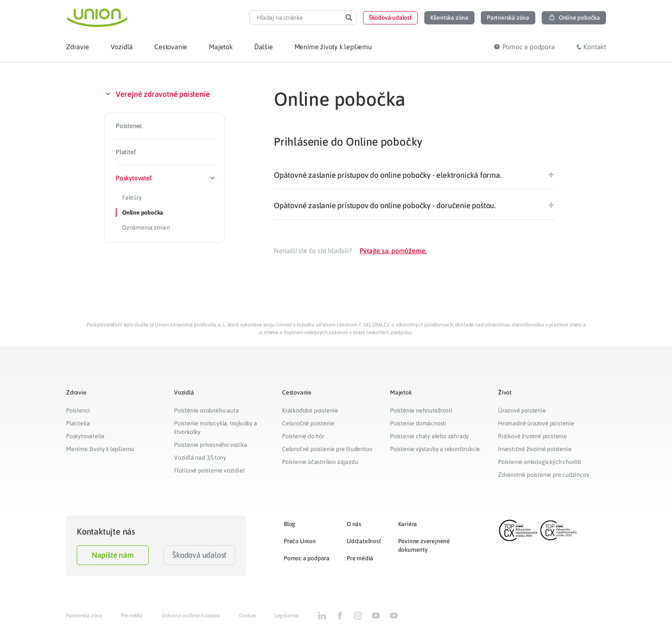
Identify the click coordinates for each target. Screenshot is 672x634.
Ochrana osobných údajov (191, 616)
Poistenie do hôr (303, 436)
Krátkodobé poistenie (310, 410)
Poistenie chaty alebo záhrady (429, 436)
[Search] (349, 18)
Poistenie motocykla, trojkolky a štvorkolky (216, 428)
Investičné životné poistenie (535, 449)
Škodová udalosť (199, 555)
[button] (390, 18)
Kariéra (408, 524)
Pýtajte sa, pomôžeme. (393, 251)
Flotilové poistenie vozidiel (209, 470)
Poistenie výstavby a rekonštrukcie (435, 449)
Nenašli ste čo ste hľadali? (313, 251)
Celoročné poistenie (308, 423)
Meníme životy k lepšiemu (100, 449)
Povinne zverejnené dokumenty (424, 545)
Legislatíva (287, 616)
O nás (354, 524)
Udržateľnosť (364, 541)
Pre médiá (360, 558)
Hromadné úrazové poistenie (536, 423)
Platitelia (78, 423)
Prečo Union (300, 541)
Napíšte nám (113, 555)
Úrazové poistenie (522, 410)
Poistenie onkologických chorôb (540, 462)
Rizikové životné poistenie (532, 436)
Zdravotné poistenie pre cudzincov (543, 475)
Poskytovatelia (85, 436)
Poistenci (78, 410)
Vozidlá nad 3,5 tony (200, 458)
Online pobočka (143, 212)
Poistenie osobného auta (206, 410)
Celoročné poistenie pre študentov (327, 449)
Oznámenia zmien (146, 227)
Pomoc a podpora (307, 558)
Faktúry (132, 197)
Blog (289, 524)
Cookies (248, 616)
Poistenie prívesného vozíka (211, 445)
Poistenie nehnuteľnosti (421, 410)
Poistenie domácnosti (418, 423)
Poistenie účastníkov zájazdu (320, 462)
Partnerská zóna (84, 616)
